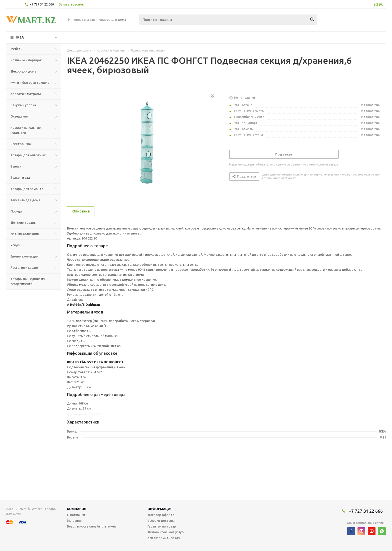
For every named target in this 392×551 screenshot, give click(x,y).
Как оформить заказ (164, 538)
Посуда (16, 211)
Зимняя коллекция (24, 256)
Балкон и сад (20, 177)
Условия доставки (161, 520)
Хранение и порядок (26, 60)
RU (381, 4)
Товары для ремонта (27, 189)
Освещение (19, 116)
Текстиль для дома (25, 200)
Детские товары (23, 222)
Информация (160, 509)
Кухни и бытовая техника (30, 82)
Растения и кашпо (24, 267)
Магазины (75, 520)
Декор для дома (23, 71)
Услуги (15, 245)
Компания (77, 509)
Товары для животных (28, 155)
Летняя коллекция (25, 234)
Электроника (21, 144)
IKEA (20, 37)
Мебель (16, 49)
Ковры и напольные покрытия (26, 130)
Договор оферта (161, 515)
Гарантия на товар (162, 526)
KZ (376, 4)
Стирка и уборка (23, 105)
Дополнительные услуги (166, 532)
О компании (76, 515)
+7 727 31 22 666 (42, 4)
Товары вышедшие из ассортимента (28, 281)
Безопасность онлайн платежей (91, 526)
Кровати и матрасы (26, 94)
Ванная (16, 166)
